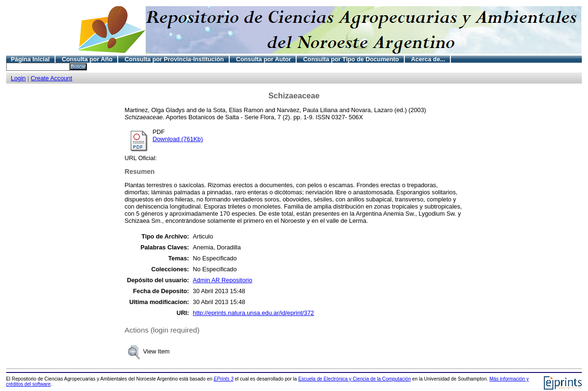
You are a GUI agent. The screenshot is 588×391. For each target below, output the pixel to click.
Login (18, 78)
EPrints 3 (224, 379)
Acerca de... (428, 59)
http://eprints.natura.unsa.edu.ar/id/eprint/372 (253, 313)
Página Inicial (30, 59)
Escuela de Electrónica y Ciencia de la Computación (354, 379)
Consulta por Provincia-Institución (174, 59)
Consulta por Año (87, 59)
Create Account (52, 78)
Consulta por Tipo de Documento (351, 59)
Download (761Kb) (178, 139)
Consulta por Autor (263, 59)
